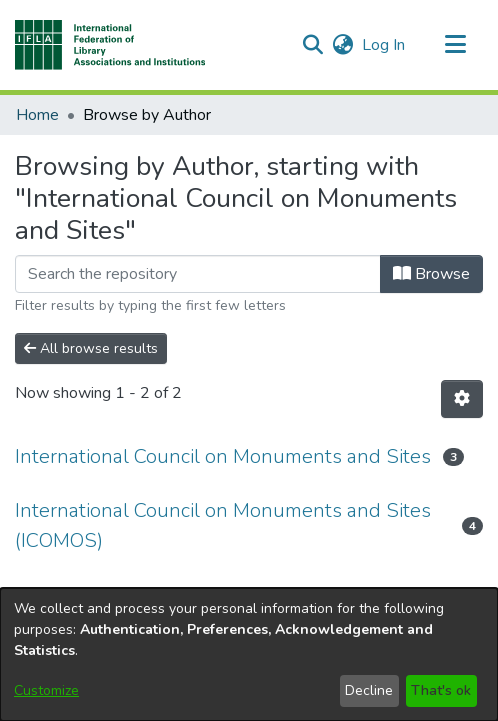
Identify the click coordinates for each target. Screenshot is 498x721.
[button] (110, 45)
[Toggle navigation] (455, 45)
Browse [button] (431, 274)
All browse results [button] (91, 348)
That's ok (441, 690)
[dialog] (249, 654)
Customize (46, 690)
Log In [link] (384, 45)
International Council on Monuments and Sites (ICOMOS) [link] (223, 525)
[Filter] (198, 274)
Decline (369, 690)
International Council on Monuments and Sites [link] (223, 456)
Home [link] (37, 115)
